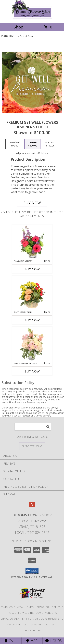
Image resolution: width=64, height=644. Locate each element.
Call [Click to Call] (11, 641)
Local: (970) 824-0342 (32, 533)
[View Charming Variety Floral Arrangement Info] (32, 242)
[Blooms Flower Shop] (32, 18)
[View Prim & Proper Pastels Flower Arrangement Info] (32, 344)
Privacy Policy (17, 625)
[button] (32, 571)
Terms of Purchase (42, 625)
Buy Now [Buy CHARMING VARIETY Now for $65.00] (32, 269)
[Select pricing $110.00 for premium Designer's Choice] (50, 144)
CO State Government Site (46, 619)
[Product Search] (33, 427)
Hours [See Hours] (53, 641)
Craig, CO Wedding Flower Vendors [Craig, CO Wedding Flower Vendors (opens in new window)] (33, 613)
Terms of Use (32, 630)
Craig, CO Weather (13, 619)
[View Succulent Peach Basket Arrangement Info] (32, 293)
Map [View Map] (32, 641)
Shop (16, 27)
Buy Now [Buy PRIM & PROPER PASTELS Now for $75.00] (32, 371)
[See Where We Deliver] (32, 446)
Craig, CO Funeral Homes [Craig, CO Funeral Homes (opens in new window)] (17, 607)
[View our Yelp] (32, 506)
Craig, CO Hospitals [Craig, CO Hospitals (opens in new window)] (50, 607)
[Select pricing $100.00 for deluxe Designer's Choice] (33, 144)
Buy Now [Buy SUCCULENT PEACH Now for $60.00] (32, 320)
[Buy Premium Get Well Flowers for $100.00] (32, 203)
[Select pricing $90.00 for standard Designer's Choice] (15, 144)
